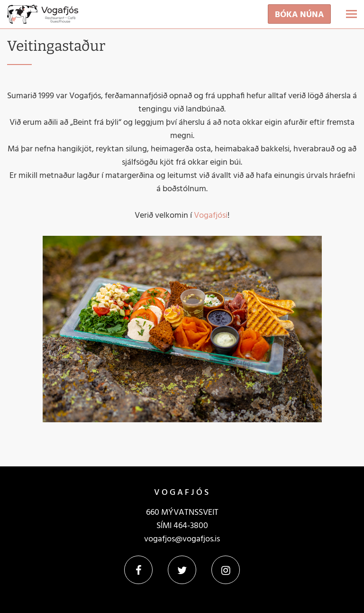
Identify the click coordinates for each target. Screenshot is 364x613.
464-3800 (191, 526)
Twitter (182, 570)
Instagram (226, 570)
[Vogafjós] (43, 17)
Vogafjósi (211, 216)
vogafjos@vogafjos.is (182, 539)
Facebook (138, 570)
